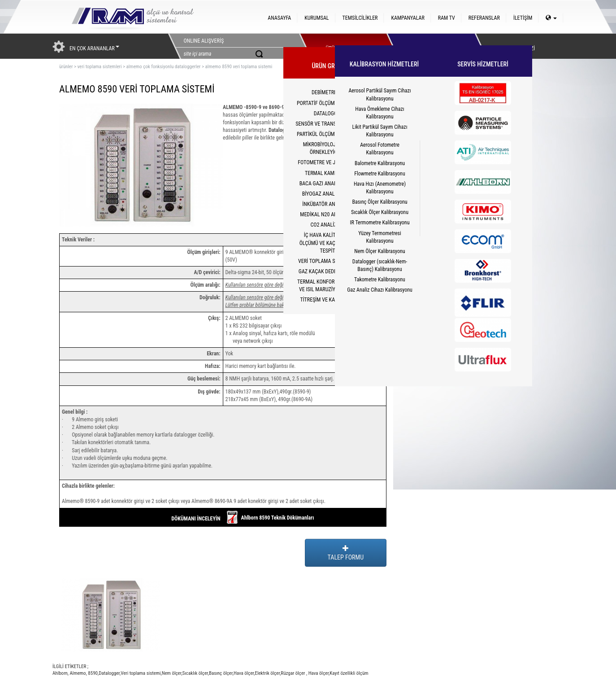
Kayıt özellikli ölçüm (349, 673)
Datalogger (109, 673)
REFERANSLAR (484, 18)
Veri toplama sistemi (141, 673)
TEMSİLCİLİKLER (360, 18)
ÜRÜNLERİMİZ (341, 46)
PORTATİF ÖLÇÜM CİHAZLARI (328, 103)
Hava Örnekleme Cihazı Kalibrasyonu (380, 113)
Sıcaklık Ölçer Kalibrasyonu (380, 212)
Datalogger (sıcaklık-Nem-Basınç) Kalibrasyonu (380, 265)
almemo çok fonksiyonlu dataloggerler (164, 67)
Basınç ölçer (221, 673)
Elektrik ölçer (267, 673)
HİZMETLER (428, 46)
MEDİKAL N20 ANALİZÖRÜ (328, 214)
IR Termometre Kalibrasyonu (380, 223)
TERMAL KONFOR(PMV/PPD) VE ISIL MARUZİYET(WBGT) (328, 286)
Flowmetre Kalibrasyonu (380, 174)
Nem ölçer (172, 673)
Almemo (77, 673)
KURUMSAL (317, 18)
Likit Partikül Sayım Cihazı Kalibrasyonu (380, 131)
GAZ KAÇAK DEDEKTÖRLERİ (328, 271)
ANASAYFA (279, 18)
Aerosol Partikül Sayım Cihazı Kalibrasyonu (380, 94)
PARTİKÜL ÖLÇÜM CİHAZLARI (328, 134)
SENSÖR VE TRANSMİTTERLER (328, 124)
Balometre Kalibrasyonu (380, 163)
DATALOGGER (328, 114)
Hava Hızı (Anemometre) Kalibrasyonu (380, 188)
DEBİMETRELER (328, 92)
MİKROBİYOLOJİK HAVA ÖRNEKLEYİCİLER (328, 148)
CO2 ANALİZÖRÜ (328, 225)
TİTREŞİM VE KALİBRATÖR (328, 300)
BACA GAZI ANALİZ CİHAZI (328, 184)
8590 (92, 673)
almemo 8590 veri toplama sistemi (239, 67)
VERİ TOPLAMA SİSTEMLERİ (328, 261)
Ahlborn (60, 673)
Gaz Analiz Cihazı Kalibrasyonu (380, 290)
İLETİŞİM (523, 18)
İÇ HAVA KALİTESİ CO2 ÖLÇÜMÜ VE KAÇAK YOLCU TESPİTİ (328, 243)
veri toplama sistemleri (99, 67)
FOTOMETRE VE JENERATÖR (328, 162)
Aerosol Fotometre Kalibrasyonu (380, 149)
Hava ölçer (244, 673)
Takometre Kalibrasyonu (380, 280)
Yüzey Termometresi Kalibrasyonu (380, 237)
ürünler (66, 67)
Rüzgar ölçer (293, 673)
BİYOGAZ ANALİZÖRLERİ (328, 194)
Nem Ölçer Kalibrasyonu (380, 251)
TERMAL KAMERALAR (328, 173)
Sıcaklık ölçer (195, 673)
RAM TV (447, 18)
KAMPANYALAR (408, 18)
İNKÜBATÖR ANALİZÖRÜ (328, 204)
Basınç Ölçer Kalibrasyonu (380, 202)
